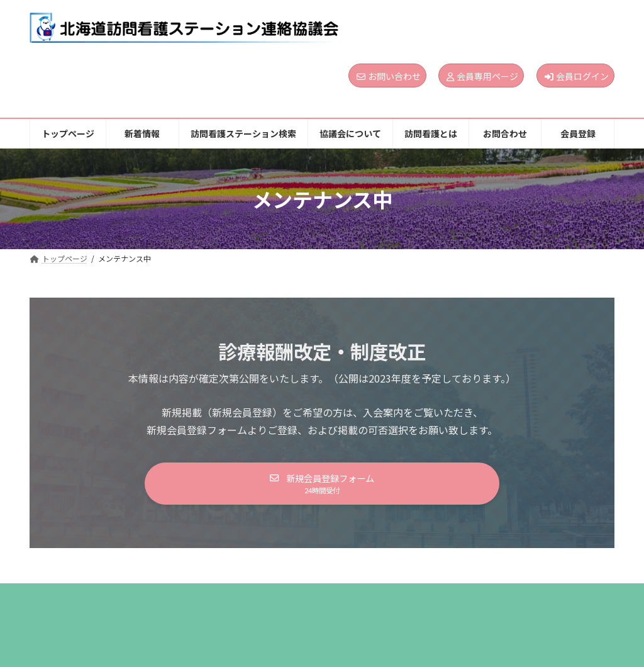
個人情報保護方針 (79, 610)
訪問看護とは (444, 601)
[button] (322, 486)
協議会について (357, 601)
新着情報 (144, 601)
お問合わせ (523, 601)
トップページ (70, 601)
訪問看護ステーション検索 (244, 601)
